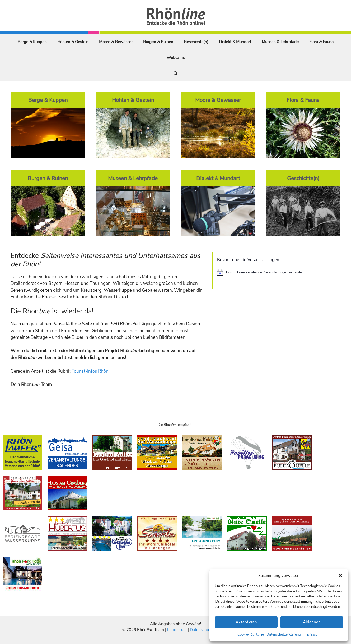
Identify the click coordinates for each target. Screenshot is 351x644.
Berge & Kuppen (32, 42)
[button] (340, 576)
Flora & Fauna (321, 42)
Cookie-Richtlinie (251, 634)
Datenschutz (201, 630)
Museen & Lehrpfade (280, 42)
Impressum (312, 634)
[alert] (276, 272)
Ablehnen (312, 622)
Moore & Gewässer (116, 42)
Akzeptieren (246, 622)
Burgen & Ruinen (158, 42)
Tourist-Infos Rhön (90, 371)
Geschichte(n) (196, 42)
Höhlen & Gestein (73, 42)
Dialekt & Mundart (235, 42)
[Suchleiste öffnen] (175, 74)
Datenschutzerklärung (284, 634)
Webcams (176, 58)
